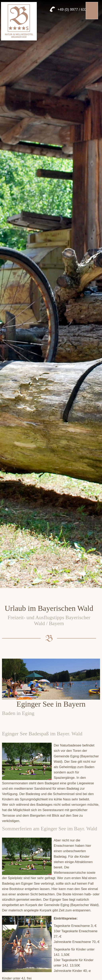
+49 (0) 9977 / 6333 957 (77, 10)
